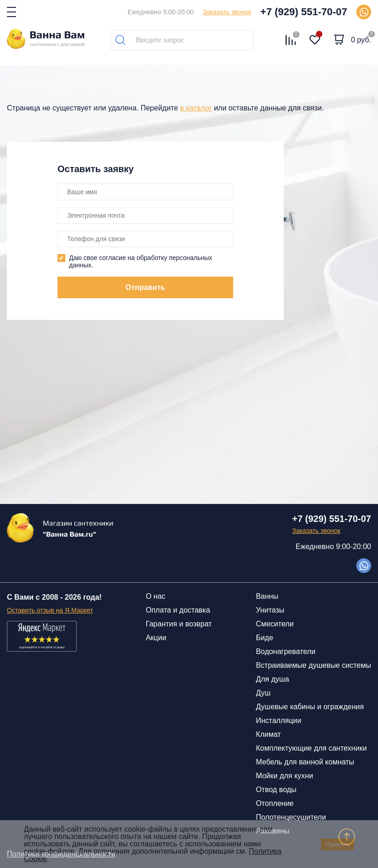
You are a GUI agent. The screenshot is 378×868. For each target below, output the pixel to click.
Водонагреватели (285, 651)
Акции (156, 638)
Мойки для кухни (284, 776)
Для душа (272, 679)
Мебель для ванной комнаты (305, 762)
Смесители (275, 624)
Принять (338, 844)
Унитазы (270, 610)
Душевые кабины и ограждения (310, 707)
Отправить (145, 287)
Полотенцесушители (291, 817)
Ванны (267, 596)
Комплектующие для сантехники (311, 748)
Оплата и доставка (178, 610)
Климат (268, 734)
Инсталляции (278, 720)
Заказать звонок (227, 12)
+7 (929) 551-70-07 (304, 12)
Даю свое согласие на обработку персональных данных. (140, 261)
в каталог (196, 108)
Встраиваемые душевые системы (313, 665)
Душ (263, 693)
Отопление (275, 803)
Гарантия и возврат (179, 624)
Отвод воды (276, 790)
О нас (156, 596)
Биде (264, 638)
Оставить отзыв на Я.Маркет (50, 610)
